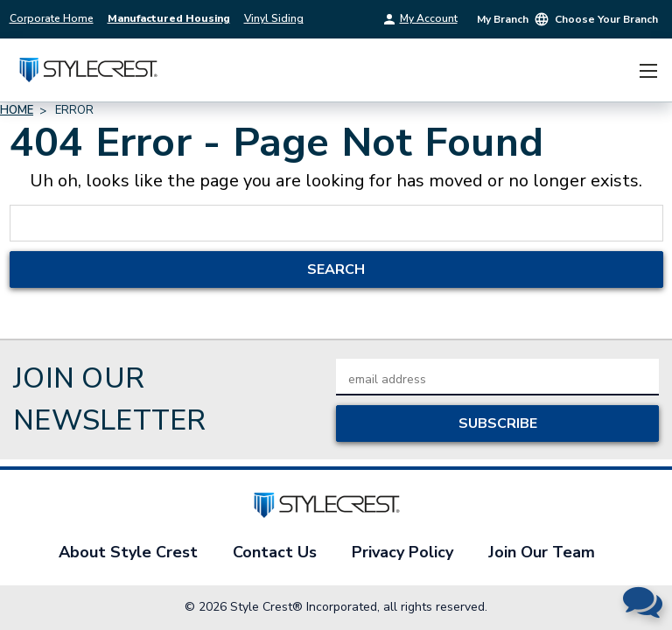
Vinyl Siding (274, 18)
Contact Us (275, 552)
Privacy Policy (402, 552)
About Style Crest (128, 552)
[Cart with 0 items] (615, 70)
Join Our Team (542, 552)
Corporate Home (52, 18)
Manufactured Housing (169, 18)
